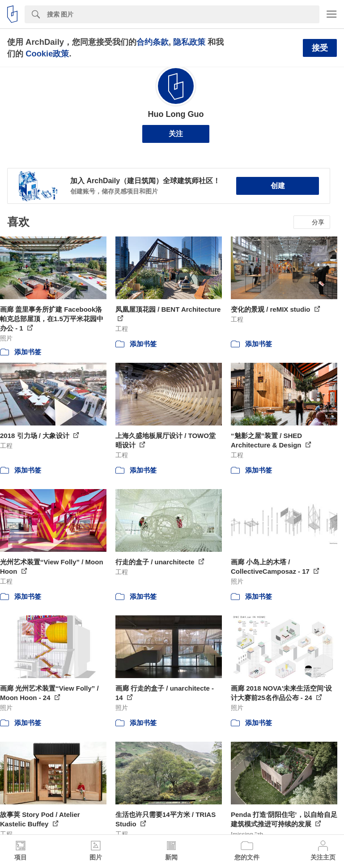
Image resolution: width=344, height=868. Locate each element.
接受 (320, 48)
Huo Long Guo (176, 114)
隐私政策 (189, 42)
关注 (176, 134)
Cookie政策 (47, 54)
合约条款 (153, 42)
